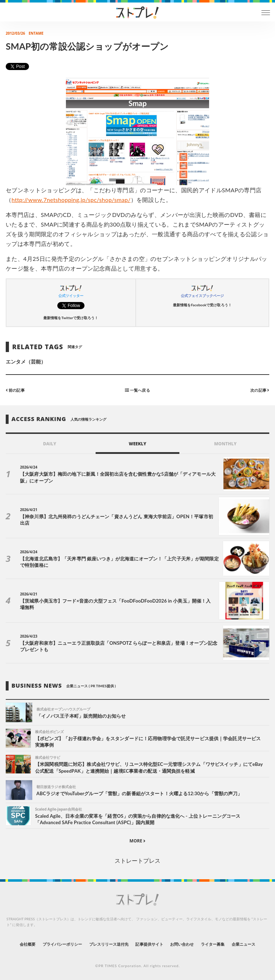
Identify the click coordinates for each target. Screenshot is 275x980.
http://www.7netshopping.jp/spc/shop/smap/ (71, 200)
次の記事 (260, 390)
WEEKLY (137, 444)
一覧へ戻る (137, 390)
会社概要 (28, 944)
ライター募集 (213, 944)
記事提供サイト (149, 944)
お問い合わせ (182, 944)
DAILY (50, 444)
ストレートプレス (137, 860)
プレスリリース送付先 (109, 944)
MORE (138, 841)
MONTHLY (225, 444)
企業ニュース (243, 944)
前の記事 (15, 390)
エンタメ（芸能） (26, 362)
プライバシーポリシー (62, 944)
